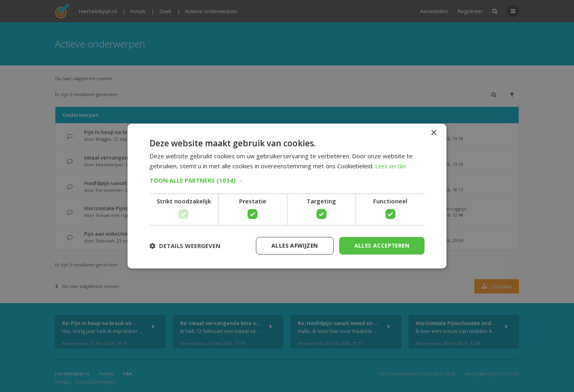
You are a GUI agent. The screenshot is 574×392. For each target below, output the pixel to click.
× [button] (433, 133)
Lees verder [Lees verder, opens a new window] (392, 166)
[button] (287, 180)
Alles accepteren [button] (381, 245)
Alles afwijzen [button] (292, 245)
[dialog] (287, 196)
